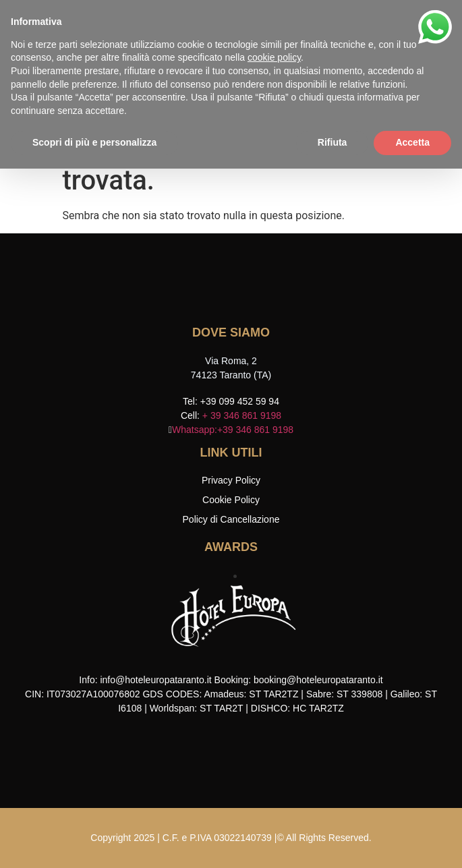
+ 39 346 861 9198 (242, 415)
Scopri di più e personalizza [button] (94, 142)
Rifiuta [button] (333, 142)
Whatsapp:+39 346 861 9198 (233, 430)
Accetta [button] (412, 142)
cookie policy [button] (274, 57)
